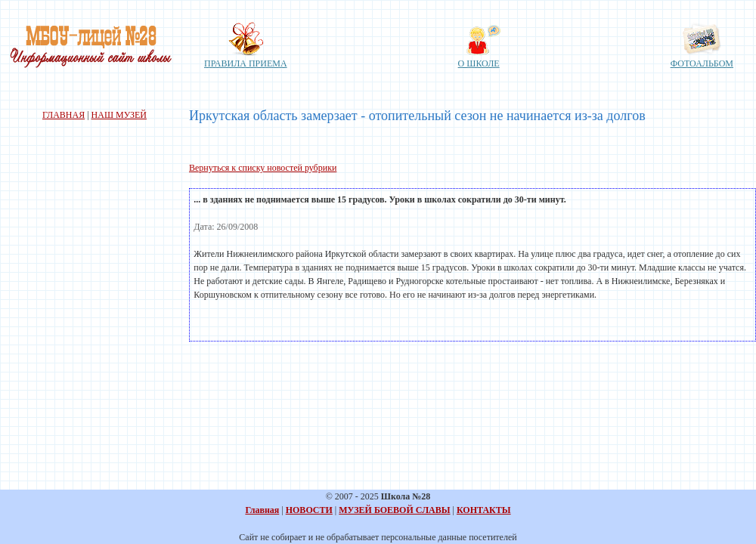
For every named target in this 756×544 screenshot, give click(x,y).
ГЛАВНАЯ (64, 115)
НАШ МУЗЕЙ (119, 115)
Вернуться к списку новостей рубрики (263, 168)
